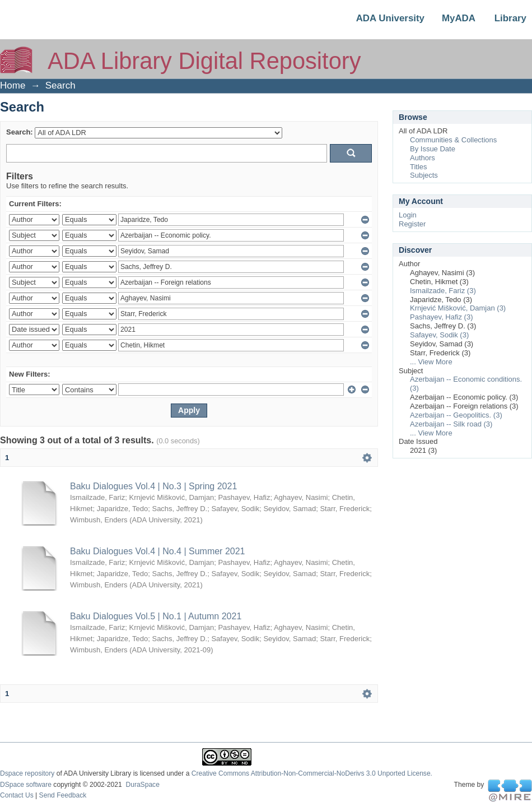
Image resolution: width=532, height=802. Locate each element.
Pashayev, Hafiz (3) (441, 317)
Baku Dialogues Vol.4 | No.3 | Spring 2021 (153, 486)
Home (13, 85)
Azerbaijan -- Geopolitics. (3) (456, 415)
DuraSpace (142, 785)
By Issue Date (433, 149)
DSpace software (26, 785)
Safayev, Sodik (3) (439, 335)
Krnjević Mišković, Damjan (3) (458, 308)
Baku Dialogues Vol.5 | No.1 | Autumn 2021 (156, 616)
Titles (419, 167)
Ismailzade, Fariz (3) (443, 291)
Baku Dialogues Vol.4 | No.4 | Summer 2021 (157, 551)
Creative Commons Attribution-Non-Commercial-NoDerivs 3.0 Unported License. (312, 773)
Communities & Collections (453, 140)
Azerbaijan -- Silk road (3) (451, 424)
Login (408, 215)
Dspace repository (27, 773)
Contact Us (17, 795)
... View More (431, 362)
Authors (423, 158)
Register (412, 224)
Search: (20, 132)
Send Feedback (63, 795)
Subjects (424, 175)
